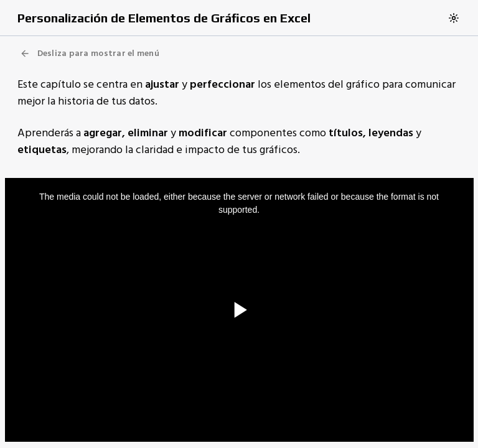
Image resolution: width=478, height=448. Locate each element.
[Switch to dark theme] (454, 18)
